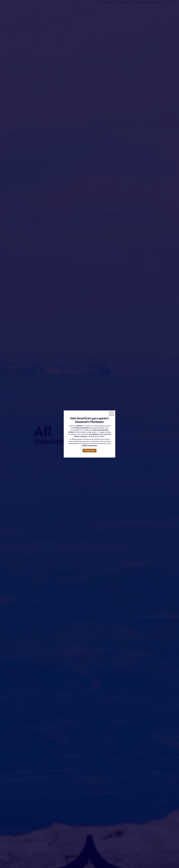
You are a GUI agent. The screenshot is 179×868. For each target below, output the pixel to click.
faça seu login (89, 451)
